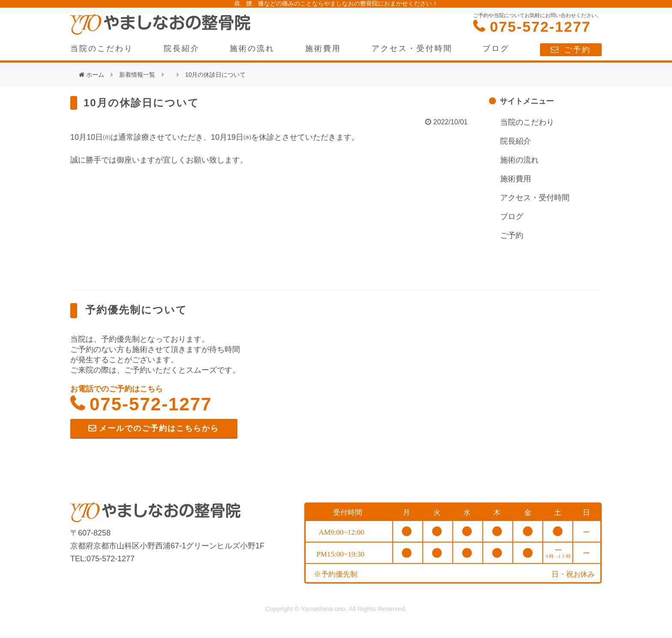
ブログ (496, 48)
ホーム (95, 75)
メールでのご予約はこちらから (159, 428)
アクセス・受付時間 (412, 48)
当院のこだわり (102, 48)
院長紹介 (182, 48)
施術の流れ (252, 48)
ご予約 (577, 50)
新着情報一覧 (137, 75)
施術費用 (323, 48)
